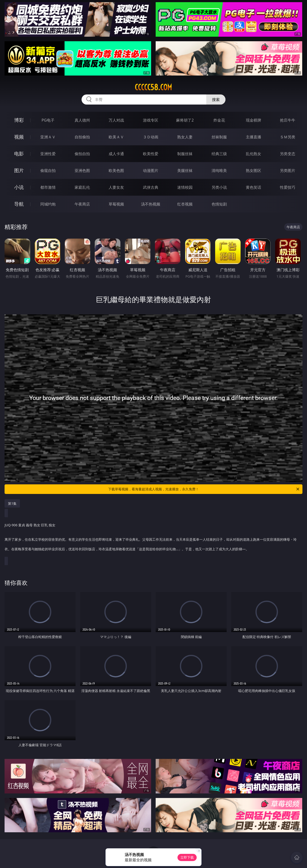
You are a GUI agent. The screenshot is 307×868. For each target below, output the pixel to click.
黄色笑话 (254, 187)
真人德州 (82, 120)
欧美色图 (116, 170)
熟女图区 (254, 170)
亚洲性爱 (48, 154)
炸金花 (219, 120)
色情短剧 (219, 204)
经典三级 (219, 154)
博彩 (19, 120)
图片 (19, 170)
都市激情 (48, 187)
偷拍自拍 (82, 154)
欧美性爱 (151, 154)
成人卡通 (116, 154)
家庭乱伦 (82, 187)
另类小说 (219, 187)
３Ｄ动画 (151, 137)
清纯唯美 (219, 170)
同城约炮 (48, 204)
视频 (19, 137)
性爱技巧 (288, 187)
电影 (19, 154)
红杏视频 (185, 204)
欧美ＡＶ (116, 137)
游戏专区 (151, 120)
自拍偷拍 (82, 137)
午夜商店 (82, 204)
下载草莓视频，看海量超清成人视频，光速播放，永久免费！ (204, 489)
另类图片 (288, 170)
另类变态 (288, 154)
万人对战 (116, 120)
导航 (19, 204)
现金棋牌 (254, 120)
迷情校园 (185, 187)
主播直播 (254, 137)
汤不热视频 (151, 204)
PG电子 (48, 120)
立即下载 (187, 857)
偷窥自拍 (48, 170)
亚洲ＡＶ (48, 137)
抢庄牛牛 (288, 120)
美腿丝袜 (185, 170)
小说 (19, 187)
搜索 (216, 100)
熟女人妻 (185, 137)
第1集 (12, 503)
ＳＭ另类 (288, 137)
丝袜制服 (219, 137)
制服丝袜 (185, 154)
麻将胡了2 (185, 120)
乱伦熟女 (254, 154)
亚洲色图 (82, 170)
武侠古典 (151, 187)
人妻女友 (116, 187)
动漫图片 (151, 170)
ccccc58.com (153, 87)
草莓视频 (116, 204)
